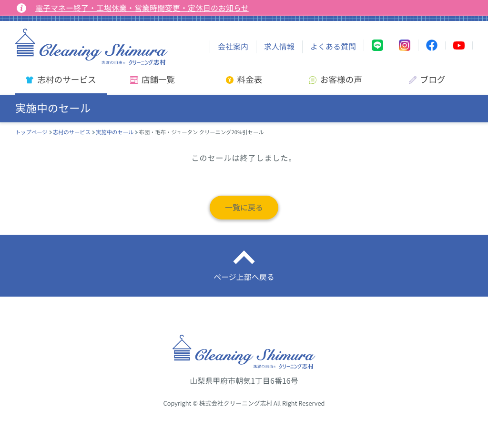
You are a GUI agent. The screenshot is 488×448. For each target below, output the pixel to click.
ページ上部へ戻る (244, 277)
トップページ (31, 132)
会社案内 (233, 47)
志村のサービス (72, 132)
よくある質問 (333, 47)
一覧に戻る (244, 208)
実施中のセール (115, 132)
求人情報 (279, 47)
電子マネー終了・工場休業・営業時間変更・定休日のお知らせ (142, 8)
